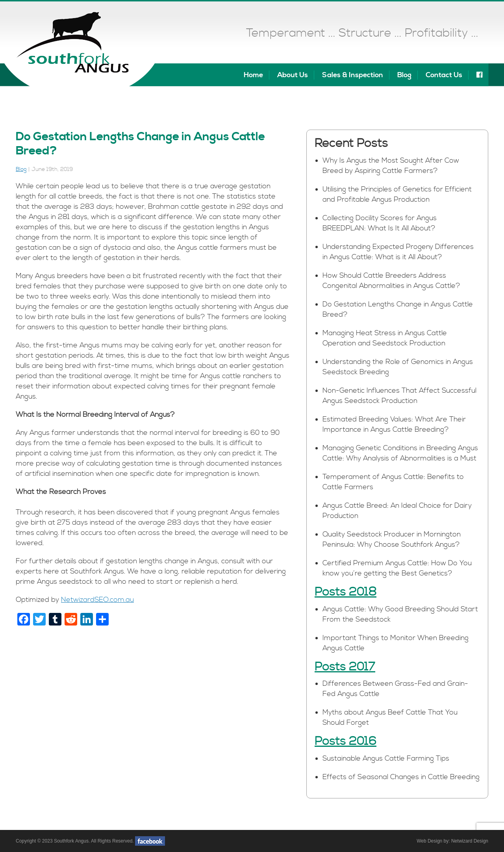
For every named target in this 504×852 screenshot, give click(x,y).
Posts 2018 (346, 592)
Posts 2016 (346, 741)
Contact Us (444, 75)
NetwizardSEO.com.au (97, 600)
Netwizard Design (470, 841)
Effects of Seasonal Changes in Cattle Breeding (401, 777)
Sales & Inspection (353, 75)
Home (253, 75)
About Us (293, 75)
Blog (404, 75)
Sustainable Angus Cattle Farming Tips (386, 758)
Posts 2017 (345, 667)
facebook (150, 841)
